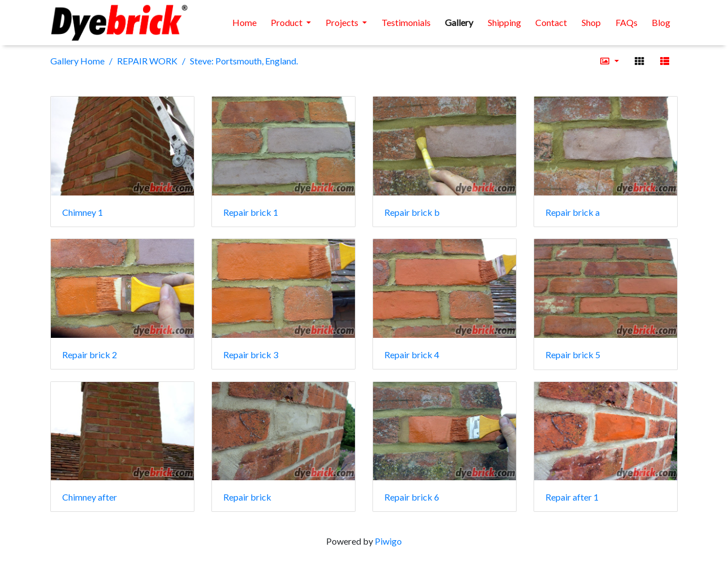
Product (287, 22)
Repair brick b (412, 212)
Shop (591, 22)
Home (244, 22)
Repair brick (247, 497)
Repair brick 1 (251, 212)
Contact (551, 22)
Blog (661, 22)
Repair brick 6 (412, 497)
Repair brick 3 (251, 355)
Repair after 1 (572, 497)
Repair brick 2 (90, 355)
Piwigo (388, 541)
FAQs (627, 22)
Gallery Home (77, 61)
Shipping (504, 22)
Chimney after (90, 497)
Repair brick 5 (573, 355)
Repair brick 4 (412, 355)
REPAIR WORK (147, 61)
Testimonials (406, 22)
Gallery (459, 22)
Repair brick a (573, 212)
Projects (343, 22)
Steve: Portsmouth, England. (244, 61)
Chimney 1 (83, 212)
